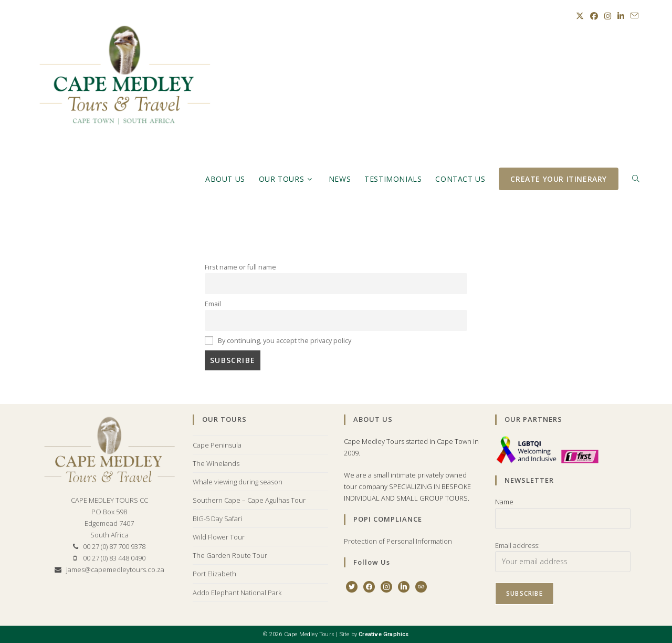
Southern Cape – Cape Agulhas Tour (249, 500)
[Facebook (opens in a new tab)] (594, 16)
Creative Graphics (384, 634)
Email (213, 304)
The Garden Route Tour (230, 555)
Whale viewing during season (238, 482)
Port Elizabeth (214, 574)
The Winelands (216, 463)
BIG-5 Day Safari (217, 518)
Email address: (517, 545)
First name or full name (240, 267)
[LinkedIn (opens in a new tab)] (621, 16)
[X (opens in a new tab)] (580, 16)
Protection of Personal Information (398, 541)
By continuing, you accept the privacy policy (278, 341)
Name (504, 502)
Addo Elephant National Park (237, 593)
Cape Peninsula (217, 445)
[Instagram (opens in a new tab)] (608, 16)
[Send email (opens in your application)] (633, 16)
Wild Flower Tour (219, 537)
